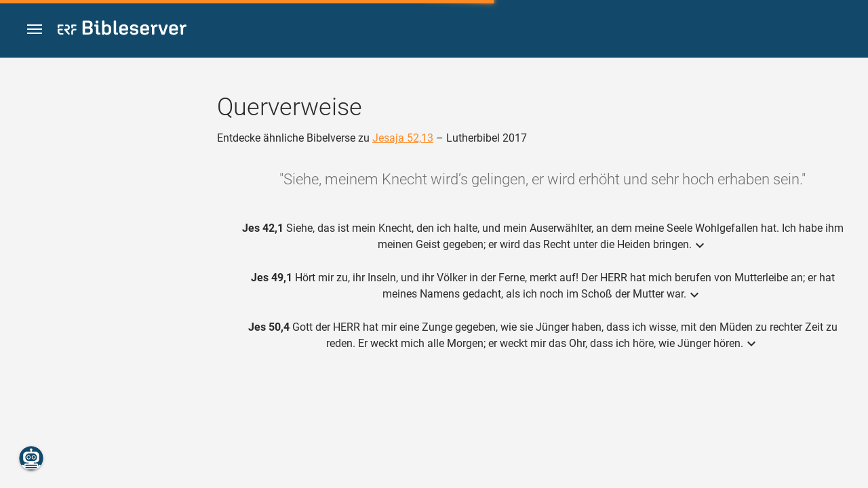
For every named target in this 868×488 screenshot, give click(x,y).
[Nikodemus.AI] (31, 458)
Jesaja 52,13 (403, 138)
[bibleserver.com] (122, 30)
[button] (35, 29)
